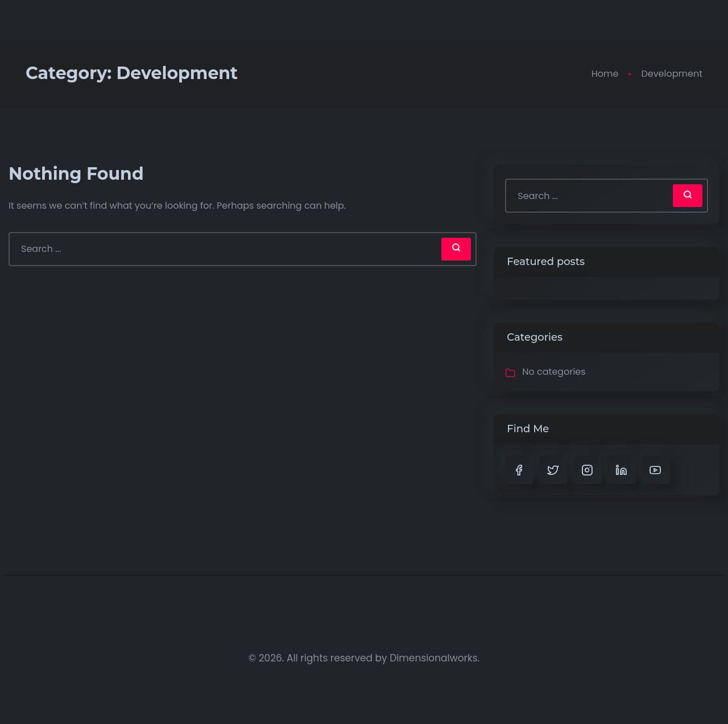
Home (605, 74)
